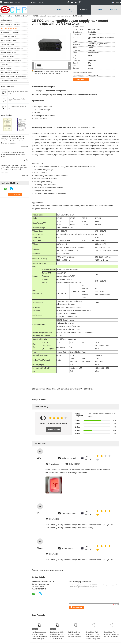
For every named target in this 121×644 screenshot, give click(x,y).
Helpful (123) (54, 519)
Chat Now (113, 10)
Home (59, 10)
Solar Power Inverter (8, 44)
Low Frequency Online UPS (10, 32)
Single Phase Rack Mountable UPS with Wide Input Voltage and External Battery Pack (93, 635)
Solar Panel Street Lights (9, 80)
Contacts (98, 10)
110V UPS (5, 64)
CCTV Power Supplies (9, 40)
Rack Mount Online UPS (23, 16)
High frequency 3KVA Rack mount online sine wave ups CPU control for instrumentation (57, 635)
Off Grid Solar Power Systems (11, 60)
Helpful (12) (54, 554)
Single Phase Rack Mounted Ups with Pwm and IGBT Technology (112, 634)
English (118, 2)
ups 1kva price (41, 570)
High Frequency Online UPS (10, 24)
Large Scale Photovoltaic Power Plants (14, 76)
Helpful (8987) (75, 464)
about (71, 10)
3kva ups (49, 570)
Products (84, 10)
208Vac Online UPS (8, 56)
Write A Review (54, 430)
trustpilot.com (55, 464)
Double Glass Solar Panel (10, 72)
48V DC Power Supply (9, 52)
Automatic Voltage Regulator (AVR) (13, 48)
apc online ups (58, 570)
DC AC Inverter (6, 68)
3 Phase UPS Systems (9, 36)
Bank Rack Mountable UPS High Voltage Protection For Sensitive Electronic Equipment (39, 635)
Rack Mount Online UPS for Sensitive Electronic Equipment (75, 634)
